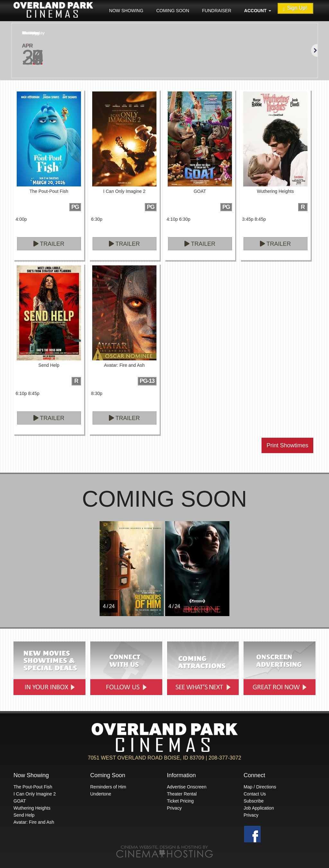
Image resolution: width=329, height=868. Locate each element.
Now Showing (126, 11)
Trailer (49, 244)
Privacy (174, 808)
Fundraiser (217, 11)
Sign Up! (295, 9)
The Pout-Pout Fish (33, 787)
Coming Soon (173, 11)
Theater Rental (182, 794)
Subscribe (253, 801)
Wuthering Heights (32, 808)
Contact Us (255, 794)
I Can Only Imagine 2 (35, 794)
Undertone (101, 794)
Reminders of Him (108, 787)
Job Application (259, 808)
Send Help (24, 815)
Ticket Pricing (181, 801)
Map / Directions (260, 787)
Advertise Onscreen (187, 787)
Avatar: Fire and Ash (34, 822)
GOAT (20, 801)
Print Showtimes (287, 445)
